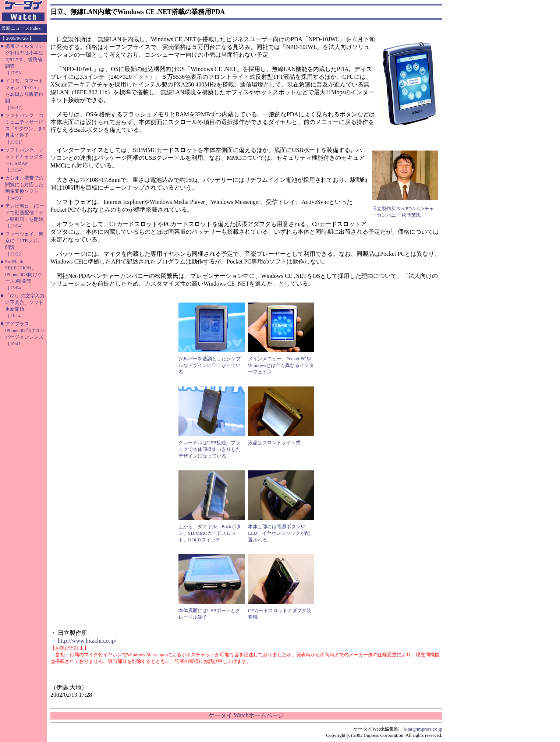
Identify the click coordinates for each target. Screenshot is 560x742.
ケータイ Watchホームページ (246, 715)
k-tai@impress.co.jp (423, 729)
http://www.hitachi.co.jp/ (87, 641)
